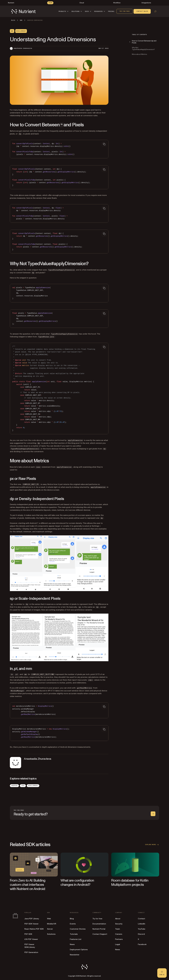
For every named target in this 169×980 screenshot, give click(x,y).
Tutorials (74, 934)
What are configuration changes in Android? (77, 883)
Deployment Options (79, 950)
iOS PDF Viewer (31, 939)
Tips (23, 786)
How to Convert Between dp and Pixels (144, 42)
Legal (118, 944)
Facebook (142, 944)
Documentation (99, 924)
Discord (141, 934)
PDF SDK (28, 934)
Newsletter (75, 955)
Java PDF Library (32, 919)
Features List (76, 939)
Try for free (125, 11)
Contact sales (142, 11)
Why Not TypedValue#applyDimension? (143, 49)
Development (33, 786)
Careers (119, 934)
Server (50, 929)
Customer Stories (78, 929)
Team (118, 929)
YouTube (142, 929)
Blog (72, 919)
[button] (64, 11)
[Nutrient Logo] (23, 11)
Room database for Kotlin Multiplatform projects (130, 883)
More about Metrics (139, 54)
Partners (119, 939)
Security (119, 924)
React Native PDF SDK (34, 929)
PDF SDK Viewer (31, 924)
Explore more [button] (152, 845)
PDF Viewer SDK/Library (30, 946)
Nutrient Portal (99, 929)
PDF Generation (31, 952)
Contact (141, 919)
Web (49, 919)
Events (73, 924)
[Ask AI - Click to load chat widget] (162, 973)
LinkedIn (142, 924)
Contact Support (100, 934)
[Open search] (155, 11)
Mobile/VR (52, 924)
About (118, 919)
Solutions (51, 934)
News (72, 944)
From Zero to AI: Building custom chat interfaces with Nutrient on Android (28, 885)
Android (14, 786)
